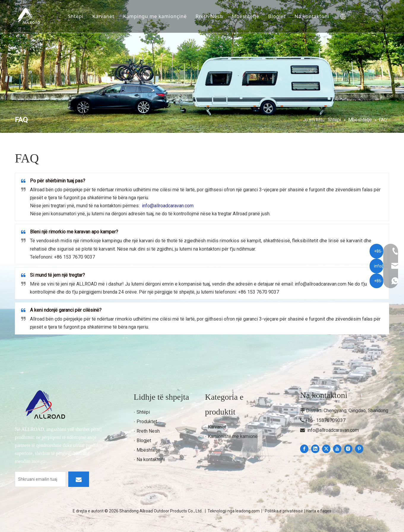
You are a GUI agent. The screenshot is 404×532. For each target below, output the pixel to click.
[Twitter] (326, 449)
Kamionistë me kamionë (233, 436)
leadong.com (248, 511)
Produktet (147, 422)
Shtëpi (78, 10)
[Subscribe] (79, 479)
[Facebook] (304, 449)
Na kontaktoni (88, 23)
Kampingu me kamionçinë (157, 10)
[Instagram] (348, 449)
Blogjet (279, 10)
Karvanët (106, 10)
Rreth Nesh (212, 10)
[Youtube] (337, 449)
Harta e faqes (319, 511)
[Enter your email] (40, 479)
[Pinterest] (359, 449)
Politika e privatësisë (284, 511)
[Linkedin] (315, 449)
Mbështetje (248, 10)
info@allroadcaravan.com (333, 430)
